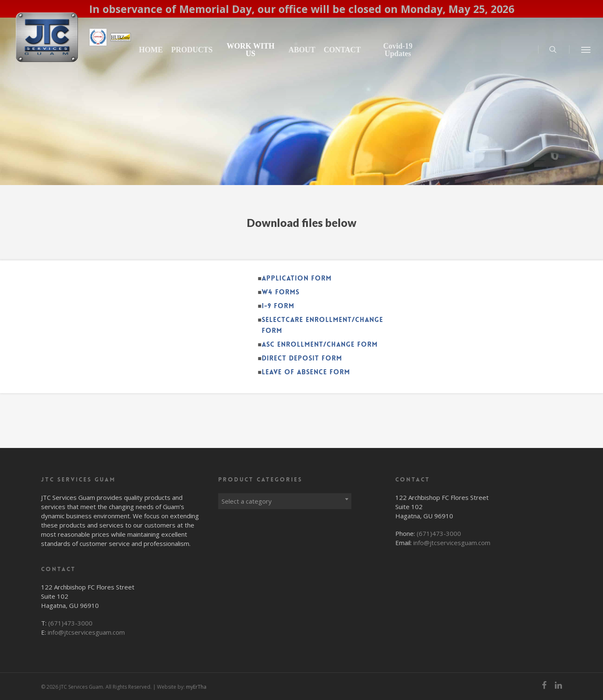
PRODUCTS (230, 50)
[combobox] (285, 499)
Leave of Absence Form (306, 372)
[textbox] (285, 501)
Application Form (297, 278)
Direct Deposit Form (302, 358)
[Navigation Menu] (586, 49)
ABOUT (327, 50)
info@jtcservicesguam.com (86, 632)
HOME (189, 50)
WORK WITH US (282, 50)
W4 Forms (281, 292)
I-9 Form (278, 306)
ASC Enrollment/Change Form (320, 344)
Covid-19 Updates (417, 50)
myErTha (196, 687)
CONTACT (368, 50)
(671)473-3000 (70, 623)
